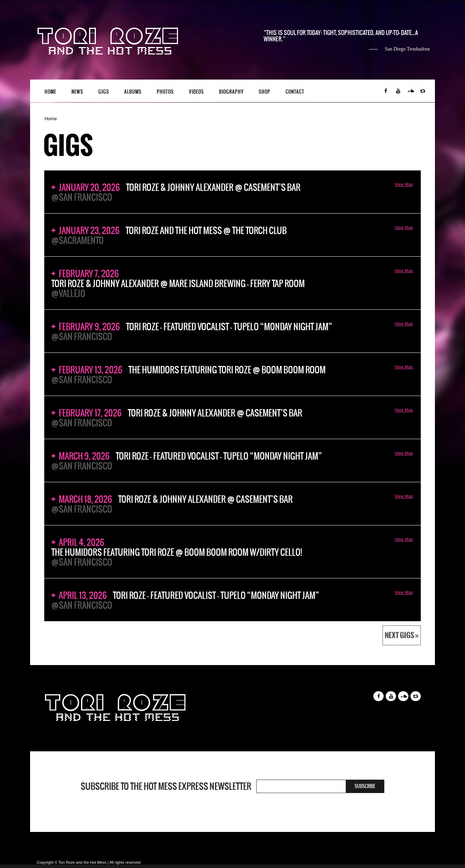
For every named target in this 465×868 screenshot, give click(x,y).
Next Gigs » (402, 635)
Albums (133, 92)
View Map (404, 185)
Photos (165, 92)
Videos (196, 92)
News (77, 92)
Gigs (104, 92)
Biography (231, 92)
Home (50, 92)
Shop (265, 92)
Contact (295, 92)
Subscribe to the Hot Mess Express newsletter (166, 786)
